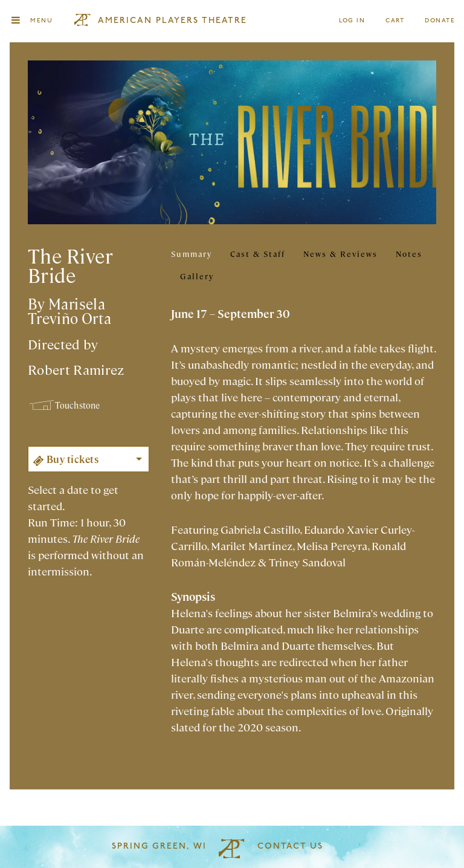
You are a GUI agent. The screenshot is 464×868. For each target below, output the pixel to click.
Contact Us (290, 847)
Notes (409, 254)
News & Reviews (340, 254)
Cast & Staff (258, 254)
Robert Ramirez (76, 369)
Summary (192, 254)
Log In (353, 21)
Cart (395, 21)
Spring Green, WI (159, 847)
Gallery (197, 276)
